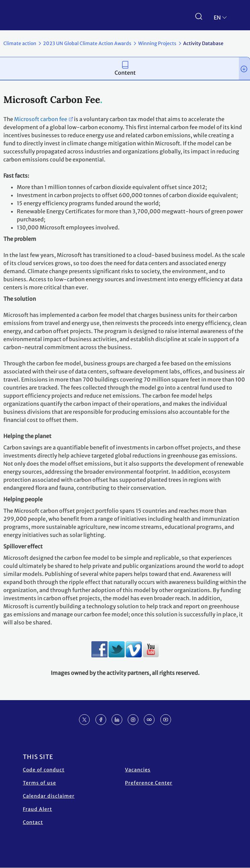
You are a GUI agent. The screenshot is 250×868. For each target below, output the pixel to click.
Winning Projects (157, 43)
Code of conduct (44, 770)
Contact (33, 822)
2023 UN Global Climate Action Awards (87, 43)
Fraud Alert (37, 809)
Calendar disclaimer (49, 796)
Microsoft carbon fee (41, 119)
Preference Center (149, 783)
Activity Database (203, 43)
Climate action (20, 43)
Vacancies (138, 770)
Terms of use (39, 783)
